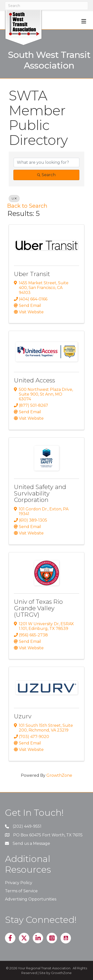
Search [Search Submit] (46, 175)
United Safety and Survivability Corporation (40, 493)
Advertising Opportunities (31, 899)
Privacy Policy (19, 883)
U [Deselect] (14, 198)
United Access (34, 380)
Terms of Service (21, 891)
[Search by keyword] (46, 163)
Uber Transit (32, 274)
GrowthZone (59, 775)
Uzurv (23, 716)
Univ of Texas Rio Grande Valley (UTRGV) (38, 608)
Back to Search (27, 206)
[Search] (46, 6)
